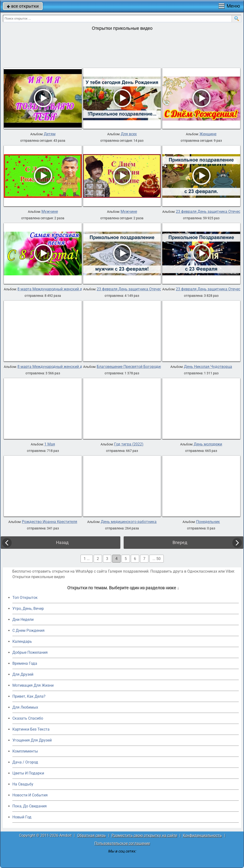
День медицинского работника (129, 522)
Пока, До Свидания (30, 806)
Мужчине (50, 212)
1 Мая (50, 444)
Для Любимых (25, 707)
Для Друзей (23, 674)
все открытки (23, 6)
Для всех (129, 134)
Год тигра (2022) (129, 444)
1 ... (87, 559)
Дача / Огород (25, 762)
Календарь (22, 641)
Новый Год (22, 817)
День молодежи (208, 444)
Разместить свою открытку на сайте (144, 835)
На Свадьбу (23, 784)
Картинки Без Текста (31, 729)
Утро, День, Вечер (28, 609)
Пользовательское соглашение (122, 843)
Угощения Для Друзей (32, 740)
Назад (62, 542)
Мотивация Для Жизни (33, 685)
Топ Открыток (25, 598)
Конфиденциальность (202, 835)
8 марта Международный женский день (53, 289)
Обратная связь (91, 835)
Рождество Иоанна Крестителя (50, 522)
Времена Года (25, 663)
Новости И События (30, 795)
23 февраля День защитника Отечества (132, 289)
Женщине (208, 134)
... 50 (157, 559)
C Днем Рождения (28, 630)
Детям (50, 134)
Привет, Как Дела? (29, 696)
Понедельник (208, 522)
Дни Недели (23, 620)
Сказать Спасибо (28, 718)
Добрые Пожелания (30, 652)
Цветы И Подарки (28, 773)
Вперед (180, 542)
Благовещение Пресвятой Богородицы (131, 367)
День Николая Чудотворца (208, 367)
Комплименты (25, 751)
